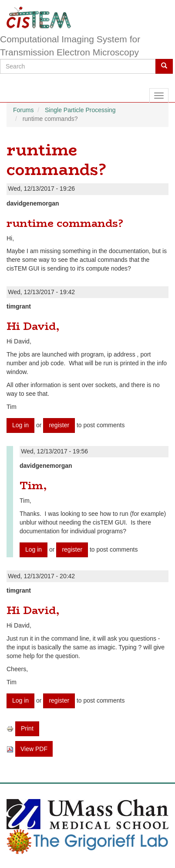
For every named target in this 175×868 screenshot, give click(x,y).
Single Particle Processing (80, 110)
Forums (23, 110)
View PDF (34, 749)
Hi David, (33, 326)
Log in (20, 425)
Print (27, 728)
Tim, (33, 485)
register (59, 425)
